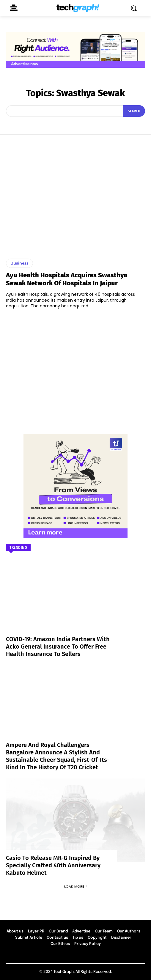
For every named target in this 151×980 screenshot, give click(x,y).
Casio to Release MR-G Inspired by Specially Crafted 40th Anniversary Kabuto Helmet (53, 865)
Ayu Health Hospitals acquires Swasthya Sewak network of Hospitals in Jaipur (67, 279)
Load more (75, 886)
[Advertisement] (75, 369)
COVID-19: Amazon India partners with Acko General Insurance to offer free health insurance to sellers (58, 646)
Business (19, 263)
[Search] (134, 111)
